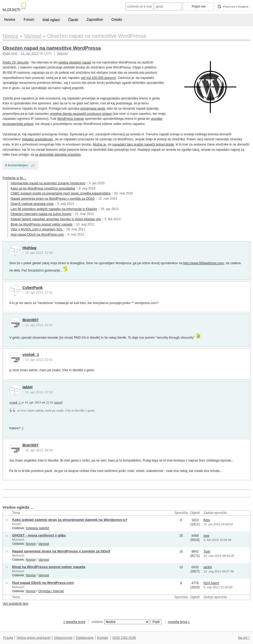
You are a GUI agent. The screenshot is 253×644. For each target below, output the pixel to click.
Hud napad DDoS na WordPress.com (37, 235)
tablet (27, 387)
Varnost (62, 53)
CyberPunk (33, 288)
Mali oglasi (51, 20)
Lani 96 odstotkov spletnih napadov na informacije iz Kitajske (54, 209)
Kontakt (103, 638)
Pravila (8, 638)
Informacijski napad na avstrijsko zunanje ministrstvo (48, 183)
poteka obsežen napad (75, 62)
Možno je (99, 144)
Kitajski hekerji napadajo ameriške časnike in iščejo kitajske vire (56, 219)
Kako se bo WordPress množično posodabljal (43, 188)
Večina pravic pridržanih (33, 638)
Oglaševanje (85, 638)
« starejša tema (74, 622)
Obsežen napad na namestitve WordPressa (52, 48)
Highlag (29, 248)
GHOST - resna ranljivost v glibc (39, 535)
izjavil (58, 402)
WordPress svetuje (70, 119)
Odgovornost (63, 638)
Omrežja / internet (51, 591)
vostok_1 (31, 355)
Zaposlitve (95, 20)
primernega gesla (93, 109)
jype (207, 536)
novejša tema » (179, 622)
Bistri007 (30, 320)
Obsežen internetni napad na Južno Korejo (41, 214)
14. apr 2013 (30, 53)
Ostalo (117, 20)
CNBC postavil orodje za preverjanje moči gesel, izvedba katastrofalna (61, 193)
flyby (207, 520)
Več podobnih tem (15, 604)
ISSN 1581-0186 (124, 638)
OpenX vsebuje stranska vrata (32, 204)
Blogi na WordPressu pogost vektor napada (42, 224)
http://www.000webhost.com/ (204, 263)
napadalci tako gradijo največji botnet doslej (143, 144)
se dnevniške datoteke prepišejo (58, 155)
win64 (208, 567)
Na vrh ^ (244, 638)
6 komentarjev (17, 165)
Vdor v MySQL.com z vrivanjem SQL (37, 229)
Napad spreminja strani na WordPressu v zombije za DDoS (53, 199)
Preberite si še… (14, 178)
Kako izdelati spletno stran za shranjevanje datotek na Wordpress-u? (70, 520)
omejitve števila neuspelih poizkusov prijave (81, 114)
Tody (207, 552)
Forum (29, 20)
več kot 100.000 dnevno (98, 78)
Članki (73, 20)
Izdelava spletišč (37, 528)
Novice (10, 20)
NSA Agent (211, 583)
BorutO (17, 524)
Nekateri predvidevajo (38, 139)
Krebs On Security (16, 62)
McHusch (18, 540)
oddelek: (120, 622)
